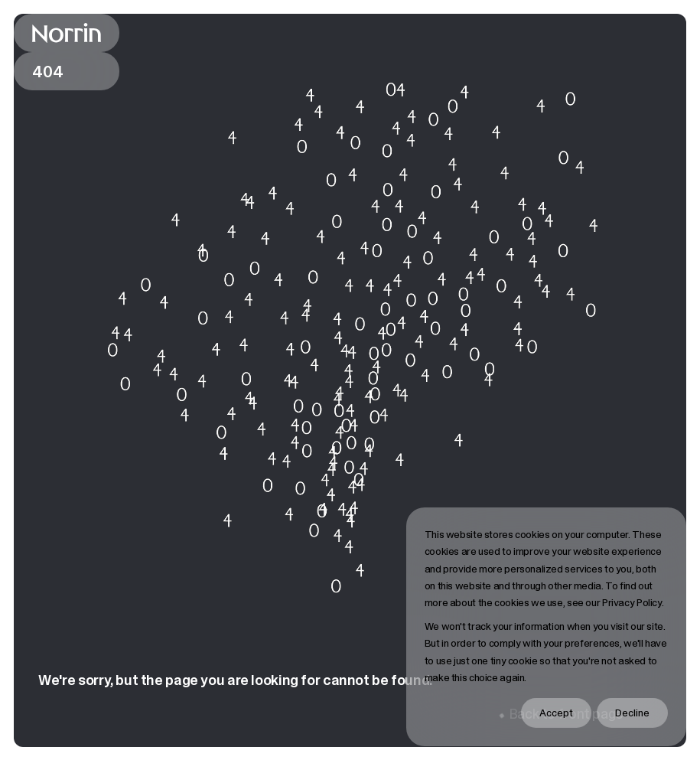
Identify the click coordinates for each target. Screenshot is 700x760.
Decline (632, 713)
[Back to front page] (67, 33)
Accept (556, 713)
